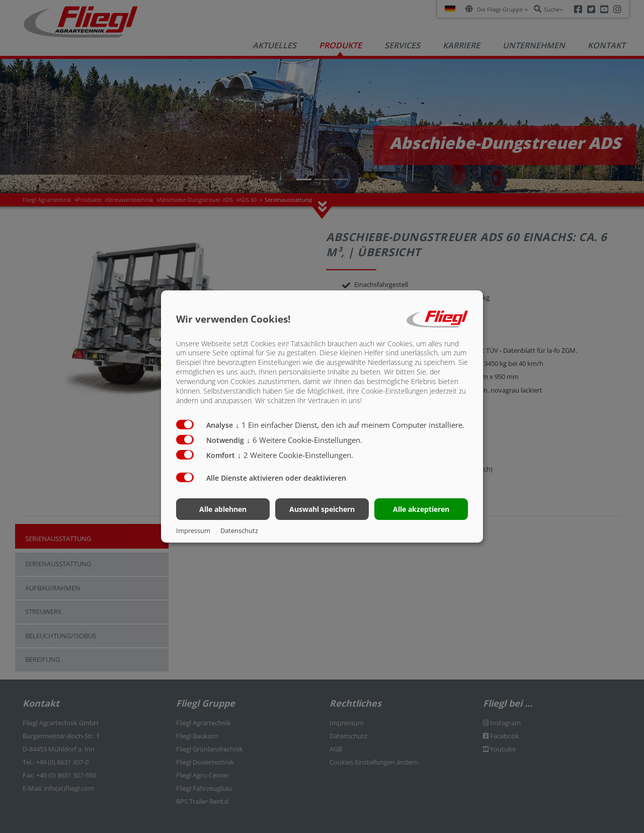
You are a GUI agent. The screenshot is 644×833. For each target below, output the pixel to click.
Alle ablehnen (223, 509)
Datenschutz (239, 531)
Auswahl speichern (322, 509)
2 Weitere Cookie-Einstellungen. (295, 455)
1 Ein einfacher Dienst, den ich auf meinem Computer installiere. (350, 425)
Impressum (193, 531)
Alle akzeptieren (421, 509)
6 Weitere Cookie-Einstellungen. (304, 440)
